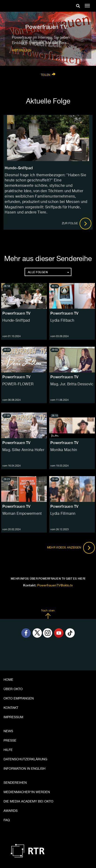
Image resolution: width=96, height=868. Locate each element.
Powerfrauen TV (17, 313)
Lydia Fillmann (63, 514)
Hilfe (8, 750)
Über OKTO (13, 689)
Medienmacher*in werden (27, 792)
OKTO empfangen (19, 699)
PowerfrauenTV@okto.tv (55, 585)
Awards (11, 811)
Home (8, 680)
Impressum (13, 717)
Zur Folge (77, 224)
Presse (10, 741)
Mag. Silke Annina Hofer (23, 450)
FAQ (7, 820)
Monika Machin (64, 450)
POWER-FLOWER (18, 384)
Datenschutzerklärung (25, 759)
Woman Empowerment (22, 514)
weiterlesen (22, 51)
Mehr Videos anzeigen (71, 548)
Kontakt (11, 708)
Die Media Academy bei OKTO (28, 802)
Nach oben (48, 614)
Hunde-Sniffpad (16, 321)
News (8, 731)
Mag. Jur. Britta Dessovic (72, 384)
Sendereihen (15, 783)
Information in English (24, 769)
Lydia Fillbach (62, 321)
